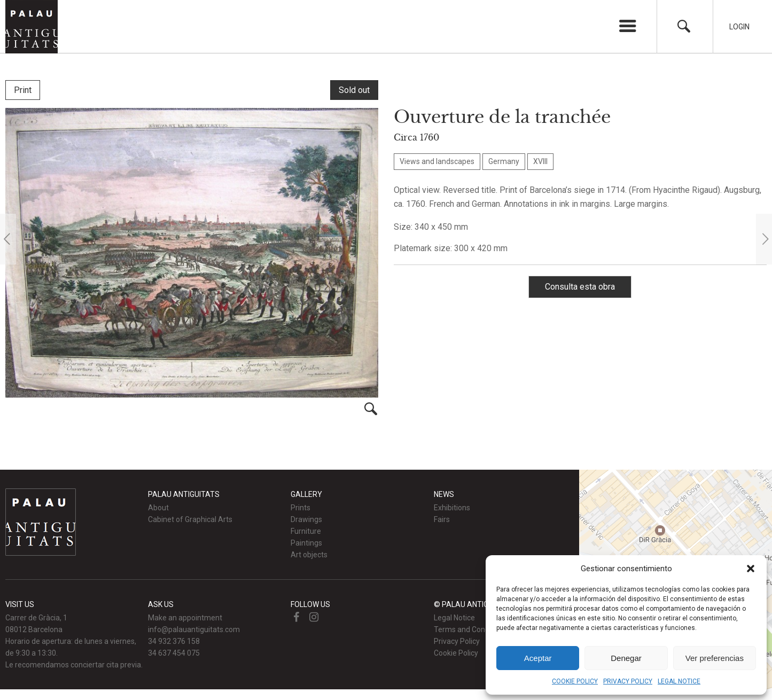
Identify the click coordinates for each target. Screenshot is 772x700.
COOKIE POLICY (575, 681)
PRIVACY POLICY (628, 681)
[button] (751, 569)
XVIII (540, 161)
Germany (504, 161)
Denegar (626, 658)
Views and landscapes (437, 161)
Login (739, 27)
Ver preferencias (715, 658)
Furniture (306, 531)
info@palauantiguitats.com (194, 629)
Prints (301, 508)
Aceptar (538, 658)
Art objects (309, 555)
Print (23, 90)
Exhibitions (452, 508)
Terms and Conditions (471, 629)
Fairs (442, 519)
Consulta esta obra (580, 287)
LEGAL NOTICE (679, 681)
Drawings (306, 519)
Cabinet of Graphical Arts (190, 519)
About (158, 508)
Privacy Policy (457, 641)
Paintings (306, 543)
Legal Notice (454, 618)
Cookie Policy (456, 653)
